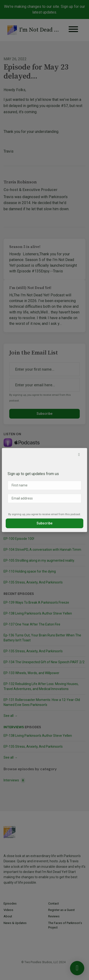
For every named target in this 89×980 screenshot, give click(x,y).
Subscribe (44, 523)
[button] (79, 455)
